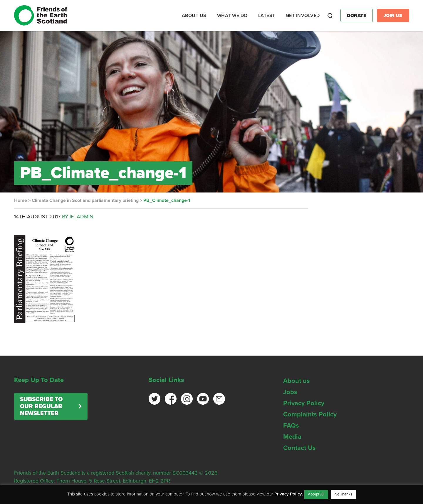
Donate (357, 16)
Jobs (290, 392)
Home (21, 200)
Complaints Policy (310, 414)
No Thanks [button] (343, 494)
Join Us (393, 16)
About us (297, 381)
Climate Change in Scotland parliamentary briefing (85, 200)
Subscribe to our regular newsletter (41, 406)
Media (292, 437)
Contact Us (299, 448)
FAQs (291, 426)
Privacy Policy (304, 403)
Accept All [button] (316, 494)
